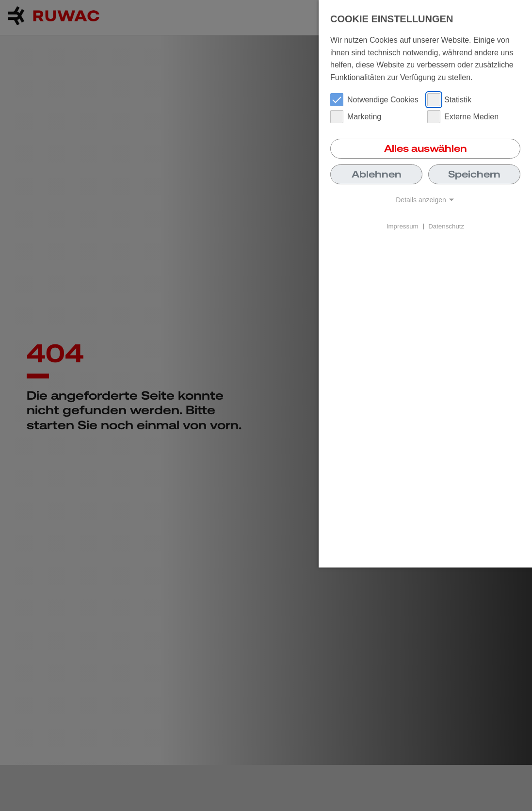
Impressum (403, 226)
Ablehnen (377, 174)
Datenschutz (446, 226)
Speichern (474, 174)
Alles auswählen (426, 148)
